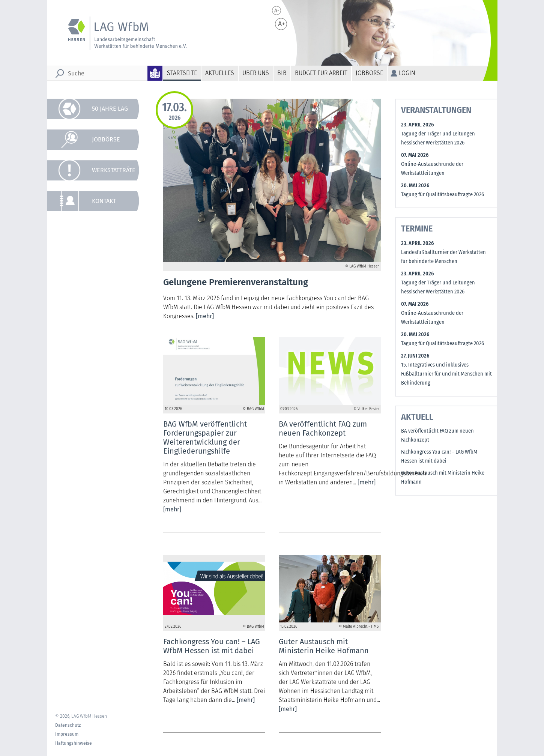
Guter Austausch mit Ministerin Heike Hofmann (443, 477)
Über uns (256, 73)
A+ (282, 24)
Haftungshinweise (74, 743)
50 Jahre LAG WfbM (110, 112)
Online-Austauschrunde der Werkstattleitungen (432, 169)
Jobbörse (369, 73)
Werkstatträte (114, 170)
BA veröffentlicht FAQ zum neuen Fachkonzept (437, 435)
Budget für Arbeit (321, 73)
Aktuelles (220, 73)
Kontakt (104, 201)
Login (407, 73)
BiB (282, 73)
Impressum (67, 734)
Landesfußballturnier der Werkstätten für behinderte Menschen (443, 257)
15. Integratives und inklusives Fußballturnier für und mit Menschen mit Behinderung (446, 374)
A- (277, 11)
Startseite (182, 73)
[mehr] (205, 316)
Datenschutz (68, 725)
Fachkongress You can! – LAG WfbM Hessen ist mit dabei (439, 456)
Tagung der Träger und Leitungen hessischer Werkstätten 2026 (438, 138)
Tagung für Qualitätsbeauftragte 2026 (443, 195)
